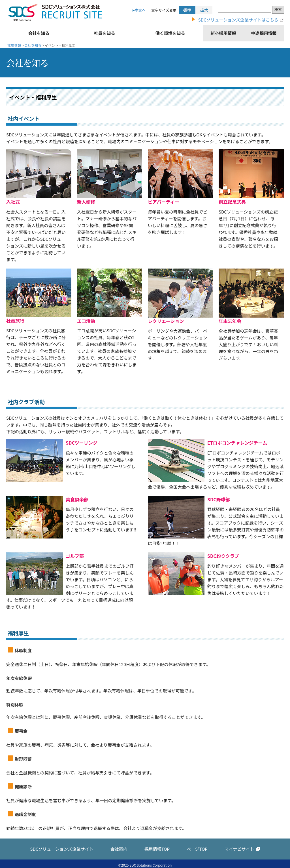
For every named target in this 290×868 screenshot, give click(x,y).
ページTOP (197, 861)
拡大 (204, 10)
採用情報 (14, 45)
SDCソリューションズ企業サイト (62, 861)
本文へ (140, 10)
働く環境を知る (170, 33)
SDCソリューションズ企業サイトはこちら (238, 20)
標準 (187, 10)
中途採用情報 (264, 33)
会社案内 (119, 861)
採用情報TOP (157, 861)
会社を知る (39, 33)
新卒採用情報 (223, 33)
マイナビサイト (239, 861)
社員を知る (104, 33)
